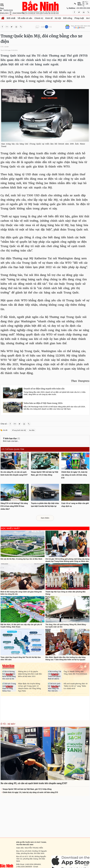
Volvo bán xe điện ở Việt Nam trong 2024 (43, 403)
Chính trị (39, 18)
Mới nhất (11, 18)
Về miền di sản (25, 18)
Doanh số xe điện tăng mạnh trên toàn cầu (44, 389)
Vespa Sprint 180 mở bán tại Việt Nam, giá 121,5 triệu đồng (26, 789)
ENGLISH (4, 13)
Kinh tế (49, 18)
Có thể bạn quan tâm (13, 449)
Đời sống (68, 18)
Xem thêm (45, 518)
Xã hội (58, 18)
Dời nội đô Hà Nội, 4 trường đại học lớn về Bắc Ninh (21, 559)
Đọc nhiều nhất (10, 528)
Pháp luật (79, 18)
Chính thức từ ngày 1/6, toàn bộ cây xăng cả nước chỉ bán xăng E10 (30, 792)
